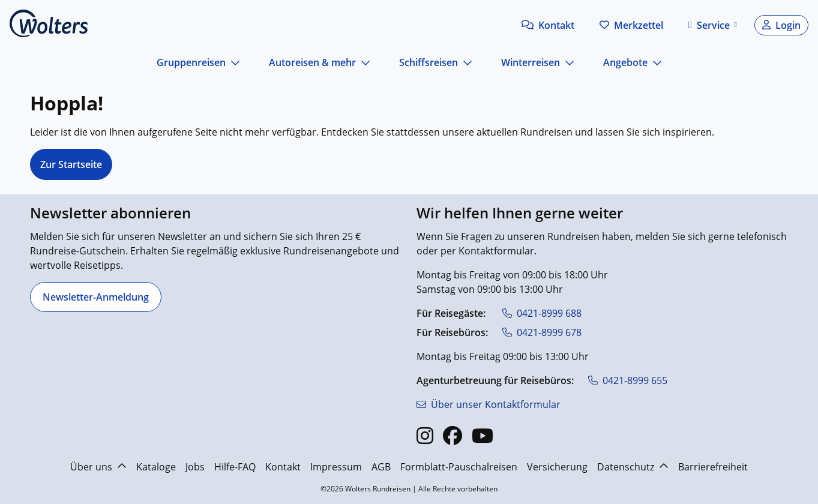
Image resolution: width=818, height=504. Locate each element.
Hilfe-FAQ (235, 467)
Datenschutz (633, 467)
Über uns (98, 467)
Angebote (625, 62)
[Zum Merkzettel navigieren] (631, 25)
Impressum (336, 467)
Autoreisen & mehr (312, 62)
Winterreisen (531, 62)
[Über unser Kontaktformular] (489, 404)
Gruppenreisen (191, 62)
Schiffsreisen (429, 62)
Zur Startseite (71, 164)
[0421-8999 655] (628, 380)
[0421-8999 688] (542, 313)
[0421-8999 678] (542, 332)
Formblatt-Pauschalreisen (459, 467)
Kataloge (156, 467)
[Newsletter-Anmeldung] (96, 297)
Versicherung (557, 467)
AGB (381, 467)
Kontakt (283, 467)
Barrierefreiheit (713, 467)
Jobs (195, 467)
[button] (548, 25)
